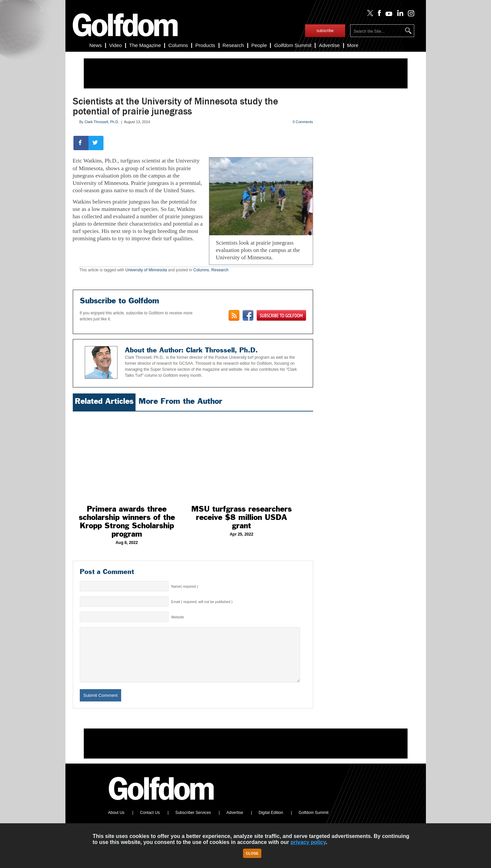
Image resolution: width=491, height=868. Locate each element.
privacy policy (308, 842)
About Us (116, 823)
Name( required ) (185, 586)
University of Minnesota (146, 270)
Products (205, 45)
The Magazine (145, 45)
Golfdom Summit (314, 823)
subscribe (325, 31)
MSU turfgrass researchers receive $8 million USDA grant (241, 517)
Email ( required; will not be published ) (202, 602)
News (96, 45)
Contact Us (150, 823)
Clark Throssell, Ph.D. (102, 122)
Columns (178, 45)
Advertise (329, 45)
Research (233, 45)
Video (115, 45)
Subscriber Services (193, 823)
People (259, 45)
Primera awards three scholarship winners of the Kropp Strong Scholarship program (127, 521)
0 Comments (303, 122)
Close (252, 853)
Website (178, 617)
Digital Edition (271, 823)
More (353, 45)
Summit (293, 45)
